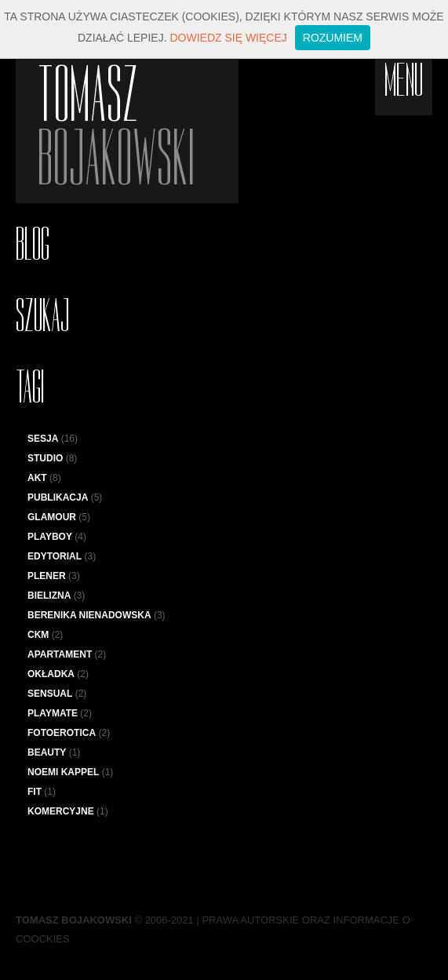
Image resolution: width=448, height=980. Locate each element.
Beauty (47, 752)
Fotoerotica (62, 733)
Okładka (51, 674)
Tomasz (138, 127)
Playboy (50, 537)
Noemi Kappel (63, 772)
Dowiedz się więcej (228, 38)
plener (47, 576)
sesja (43, 439)
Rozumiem (333, 38)
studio (45, 458)
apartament (60, 654)
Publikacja (58, 497)
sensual (50, 694)
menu (404, 80)
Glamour (52, 517)
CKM (38, 635)
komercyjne (61, 811)
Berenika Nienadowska (89, 615)
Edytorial (55, 556)
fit (35, 792)
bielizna (49, 596)
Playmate (53, 713)
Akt (37, 478)
